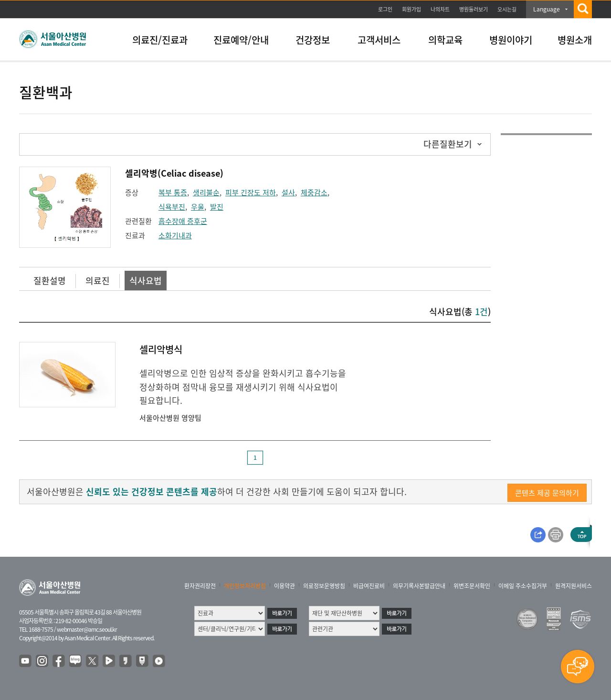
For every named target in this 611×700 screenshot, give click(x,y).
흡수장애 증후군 (183, 221)
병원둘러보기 (474, 9)
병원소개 (575, 40)
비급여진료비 (369, 586)
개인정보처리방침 (245, 586)
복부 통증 (173, 192)
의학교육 (445, 40)
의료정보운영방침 (324, 586)
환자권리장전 (200, 586)
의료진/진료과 (160, 40)
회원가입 (411, 9)
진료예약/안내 (241, 40)
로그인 (385, 9)
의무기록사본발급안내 (419, 586)
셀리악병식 (161, 349)
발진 (217, 207)
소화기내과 (175, 235)
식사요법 (146, 281)
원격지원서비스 (574, 586)
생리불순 (206, 192)
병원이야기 (511, 40)
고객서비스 (379, 40)
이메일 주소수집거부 (523, 586)
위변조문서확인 (472, 586)
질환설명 (50, 281)
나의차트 (440, 9)
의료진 (98, 281)
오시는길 (507, 9)
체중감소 (314, 192)
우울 (198, 207)
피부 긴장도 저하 (251, 192)
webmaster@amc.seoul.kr (87, 629)
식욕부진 (172, 207)
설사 (288, 192)
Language (547, 9)
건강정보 (313, 40)
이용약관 (284, 586)
